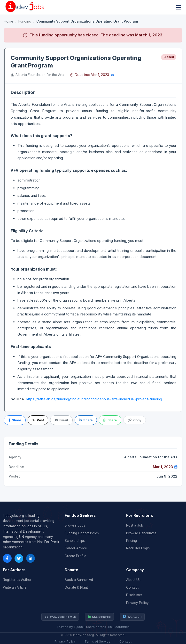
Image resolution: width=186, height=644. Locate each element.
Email (61, 420)
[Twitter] (19, 558)
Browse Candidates (141, 533)
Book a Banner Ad (79, 580)
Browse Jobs (75, 525)
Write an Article (15, 587)
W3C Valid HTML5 (60, 617)
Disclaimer (134, 595)
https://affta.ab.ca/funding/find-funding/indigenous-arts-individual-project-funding (94, 399)
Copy (134, 420)
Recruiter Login (138, 548)
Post (38, 420)
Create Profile (75, 556)
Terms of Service (97, 641)
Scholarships (75, 541)
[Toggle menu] (179, 7)
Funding (25, 21)
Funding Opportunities (82, 533)
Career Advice (76, 548)
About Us (133, 580)
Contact (132, 587)
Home (9, 21)
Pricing (132, 541)
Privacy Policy (137, 603)
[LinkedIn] (31, 558)
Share (15, 420)
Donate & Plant (76, 587)
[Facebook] (7, 558)
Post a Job (135, 525)
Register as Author (17, 580)
